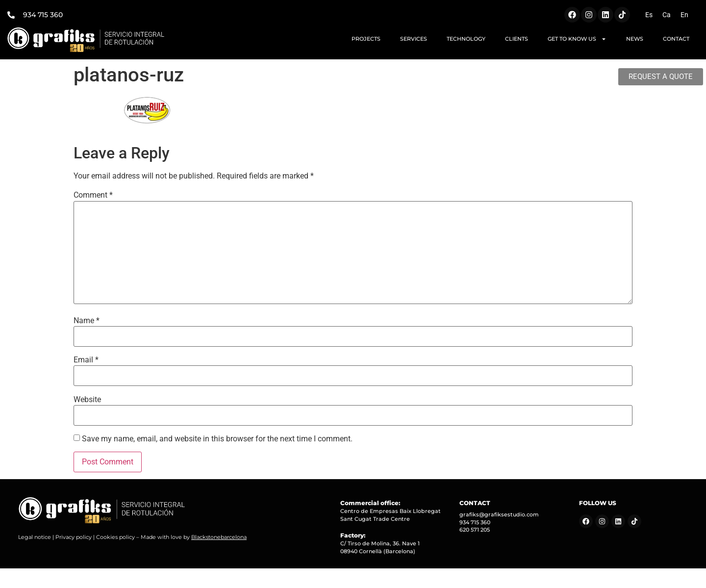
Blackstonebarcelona (219, 537)
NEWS (635, 39)
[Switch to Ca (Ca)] (667, 15)
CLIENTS (517, 39)
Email (86, 360)
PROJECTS (366, 39)
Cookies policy (115, 537)
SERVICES (414, 39)
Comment (93, 195)
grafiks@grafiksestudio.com (499, 514)
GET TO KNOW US (577, 39)
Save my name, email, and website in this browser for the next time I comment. (217, 439)
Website (87, 400)
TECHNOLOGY (466, 39)
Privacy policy (74, 537)
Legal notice (35, 537)
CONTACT (676, 39)
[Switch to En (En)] (684, 15)
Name (87, 321)
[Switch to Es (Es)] (649, 15)
